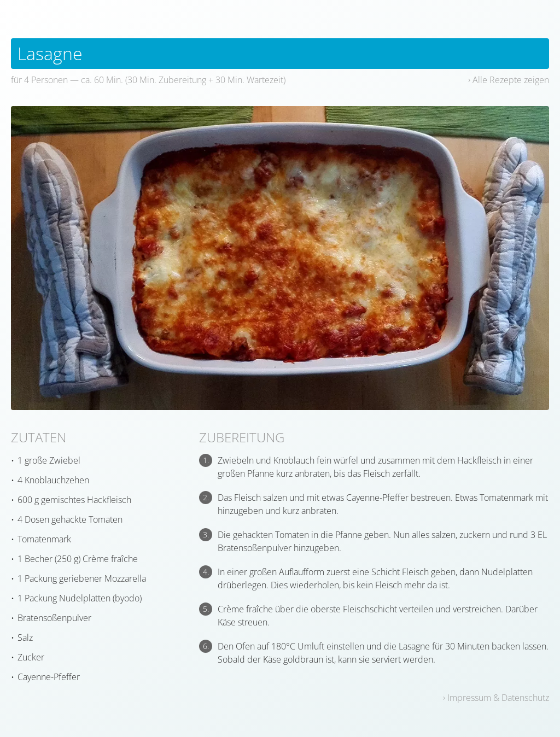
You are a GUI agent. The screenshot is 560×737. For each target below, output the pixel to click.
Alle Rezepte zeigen (511, 80)
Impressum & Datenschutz (498, 698)
